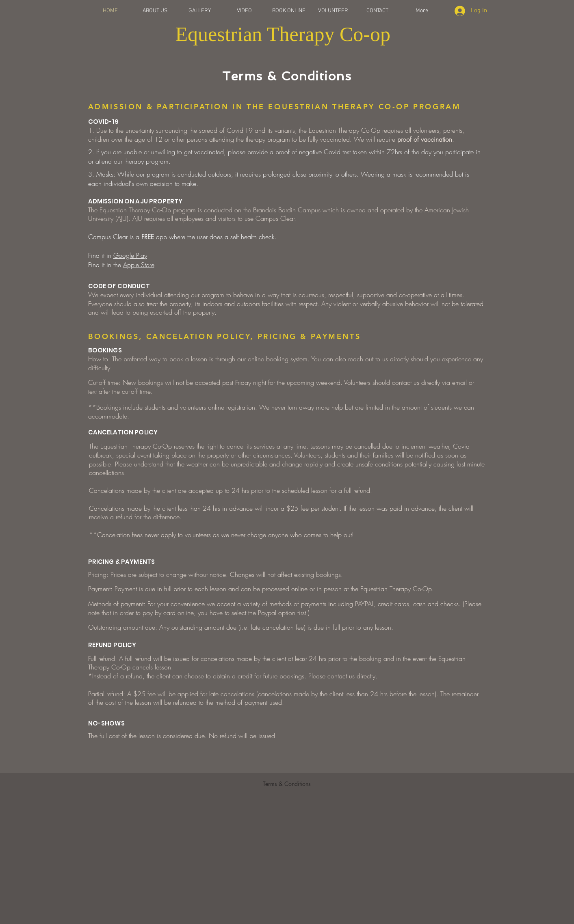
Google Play (130, 255)
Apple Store (139, 265)
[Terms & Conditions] (287, 784)
